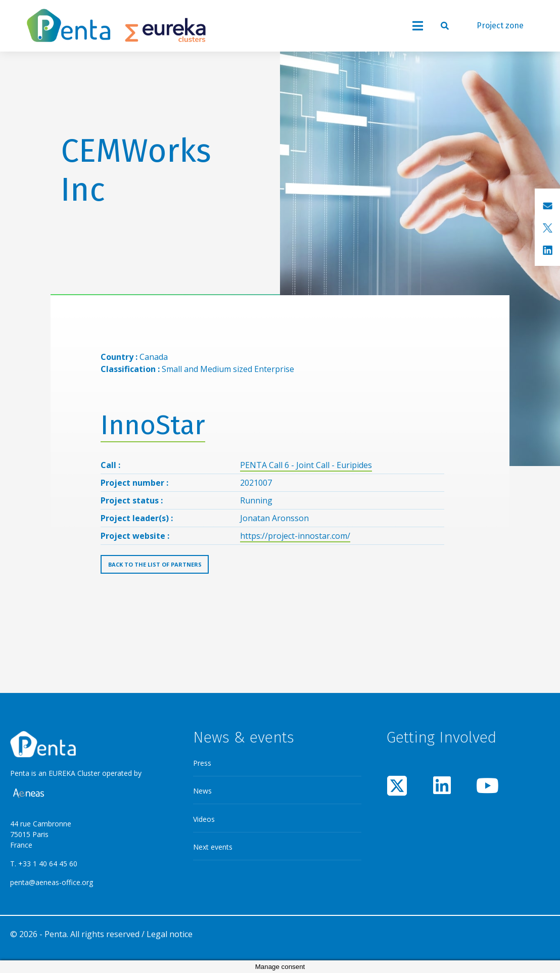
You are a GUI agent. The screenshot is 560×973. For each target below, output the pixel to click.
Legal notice (170, 934)
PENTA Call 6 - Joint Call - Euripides (306, 465)
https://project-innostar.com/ (295, 536)
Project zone (500, 26)
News (202, 791)
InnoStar (153, 425)
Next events (213, 847)
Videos (204, 819)
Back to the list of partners (155, 564)
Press (202, 763)
